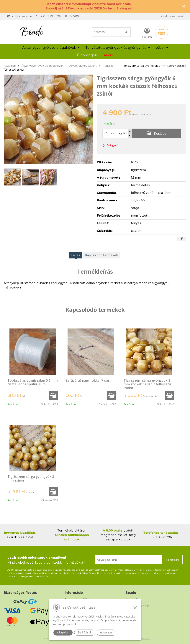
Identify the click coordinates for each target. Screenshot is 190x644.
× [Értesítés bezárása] (184, 6)
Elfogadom (63, 633)
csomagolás (119, 133)
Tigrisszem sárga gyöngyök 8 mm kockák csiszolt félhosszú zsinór (147, 384)
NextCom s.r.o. (142, 639)
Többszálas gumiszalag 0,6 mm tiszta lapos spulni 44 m (33, 382)
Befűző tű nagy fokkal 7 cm (87, 380)
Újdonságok (87, 55)
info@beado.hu (22, 16)
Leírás (76, 255)
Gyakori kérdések (172, 16)
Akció (108, 55)
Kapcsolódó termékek (102, 255)
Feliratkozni (172, 560)
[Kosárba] (156, 133)
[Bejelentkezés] (147, 33)
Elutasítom (106, 633)
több (162, 48)
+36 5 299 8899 (51, 16)
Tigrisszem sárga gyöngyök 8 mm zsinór (31, 478)
